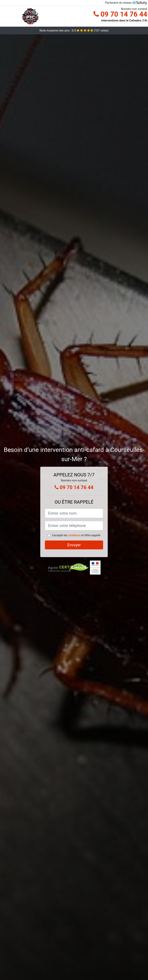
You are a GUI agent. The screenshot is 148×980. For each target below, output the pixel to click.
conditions (74, 535)
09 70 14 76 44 (120, 14)
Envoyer (74, 545)
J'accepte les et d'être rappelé (76, 535)
